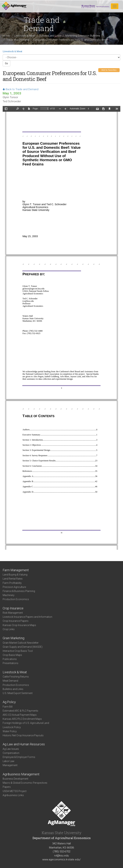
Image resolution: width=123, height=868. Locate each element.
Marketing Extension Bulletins (83, 36)
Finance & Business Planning (19, 591)
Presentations (10, 663)
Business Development (15, 779)
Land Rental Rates (13, 579)
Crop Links (9, 629)
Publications (10, 659)
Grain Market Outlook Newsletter (21, 643)
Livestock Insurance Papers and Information (27, 617)
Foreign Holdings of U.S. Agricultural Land (26, 723)
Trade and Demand (18, 40)
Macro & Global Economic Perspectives (25, 783)
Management (10, 765)
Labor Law (9, 761)
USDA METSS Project (15, 791)
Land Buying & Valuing (15, 575)
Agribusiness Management (21, 774)
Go (6, 63)
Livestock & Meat (25, 36)
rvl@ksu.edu (61, 856)
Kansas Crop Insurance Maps (19, 625)
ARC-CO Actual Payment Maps (20, 715)
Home (6, 36)
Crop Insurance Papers (16, 621)
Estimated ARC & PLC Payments (20, 711)
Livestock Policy (12, 727)
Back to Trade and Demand (21, 89)
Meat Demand (10, 681)
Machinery (9, 595)
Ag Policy (9, 702)
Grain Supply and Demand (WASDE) (23, 647)
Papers (7, 787)
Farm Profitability (12, 583)
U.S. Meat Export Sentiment (18, 693)
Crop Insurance (13, 608)
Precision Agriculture (14, 587)
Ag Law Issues (11, 749)
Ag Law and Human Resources (24, 744)
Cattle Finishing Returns (16, 677)
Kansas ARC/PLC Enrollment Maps (22, 719)
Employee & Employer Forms (19, 757)
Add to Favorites (109, 70)
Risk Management (13, 613)
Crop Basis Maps (12, 655)
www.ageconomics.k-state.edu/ (61, 859)
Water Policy (10, 731)
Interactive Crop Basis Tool (18, 651)
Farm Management (16, 570)
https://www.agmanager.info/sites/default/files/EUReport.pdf (61, 328)
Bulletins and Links (50, 36)
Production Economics (16, 599)
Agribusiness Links (13, 795)
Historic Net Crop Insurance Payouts (23, 735)
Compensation (11, 753)
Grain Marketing (14, 638)
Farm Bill (8, 707)
